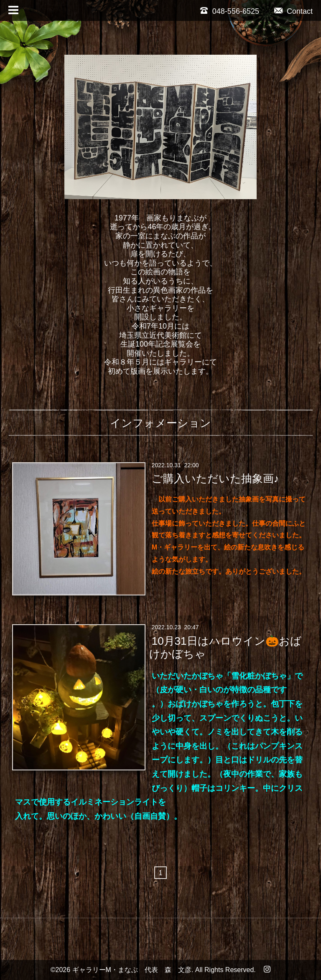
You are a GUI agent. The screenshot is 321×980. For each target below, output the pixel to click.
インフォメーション (160, 423)
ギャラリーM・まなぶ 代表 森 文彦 (132, 970)
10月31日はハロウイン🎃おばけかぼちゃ (225, 647)
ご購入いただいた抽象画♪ (215, 479)
